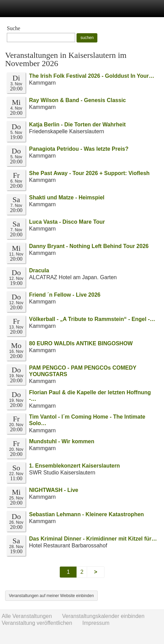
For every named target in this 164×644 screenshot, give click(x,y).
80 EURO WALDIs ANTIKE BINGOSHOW (81, 343)
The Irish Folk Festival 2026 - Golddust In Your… (92, 76)
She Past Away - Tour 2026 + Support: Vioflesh (89, 173)
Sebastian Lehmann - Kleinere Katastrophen (86, 514)
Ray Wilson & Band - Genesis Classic (78, 100)
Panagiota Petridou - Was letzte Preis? (79, 149)
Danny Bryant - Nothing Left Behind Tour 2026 (89, 246)
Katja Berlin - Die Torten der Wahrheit (77, 125)
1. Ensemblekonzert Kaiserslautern (74, 466)
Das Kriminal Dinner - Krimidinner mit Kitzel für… (93, 539)
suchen (87, 38)
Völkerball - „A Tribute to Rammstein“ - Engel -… (92, 319)
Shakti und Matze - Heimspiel (67, 197)
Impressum (96, 623)
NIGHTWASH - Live (54, 490)
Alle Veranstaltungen (27, 616)
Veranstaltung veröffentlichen (37, 623)
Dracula (39, 270)
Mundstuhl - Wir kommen (62, 441)
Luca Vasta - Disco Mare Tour (67, 222)
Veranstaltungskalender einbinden (103, 616)
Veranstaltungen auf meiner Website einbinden (51, 596)
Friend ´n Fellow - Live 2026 (65, 295)
